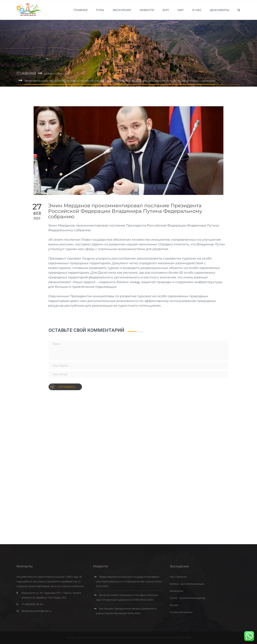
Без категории (54, 74)
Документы (220, 10)
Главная (80, 10)
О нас (197, 10)
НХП (181, 10)
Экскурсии (122, 10)
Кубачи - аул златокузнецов (187, 584)
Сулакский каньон (181, 612)
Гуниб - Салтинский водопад (188, 598)
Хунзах (174, 605)
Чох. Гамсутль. (179, 577)
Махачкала (176, 591)
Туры (100, 10)
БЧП (166, 10)
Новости (147, 10)
